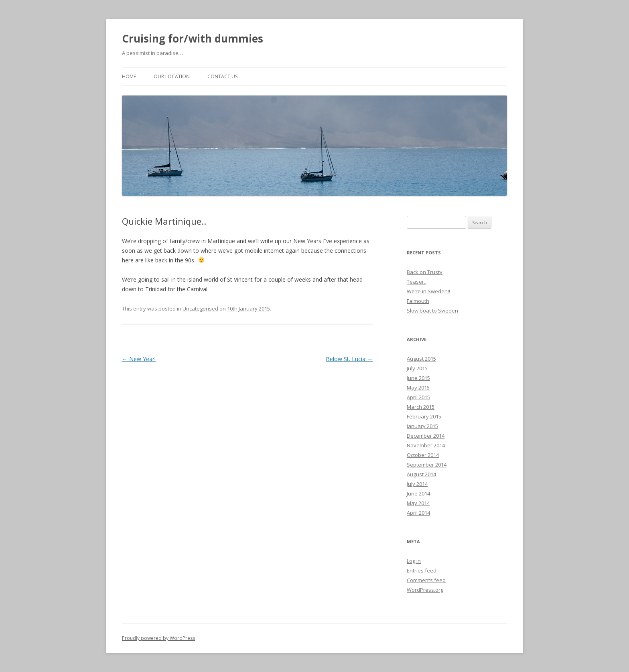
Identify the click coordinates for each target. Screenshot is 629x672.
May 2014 (418, 503)
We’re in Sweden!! (428, 291)
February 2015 (424, 416)
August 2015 (421, 359)
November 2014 (426, 445)
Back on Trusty (425, 272)
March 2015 (421, 407)
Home (129, 76)
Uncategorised (200, 309)
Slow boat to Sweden (432, 311)
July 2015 (417, 368)
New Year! (139, 359)
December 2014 (426, 436)
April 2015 (418, 397)
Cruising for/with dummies (193, 39)
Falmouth (418, 301)
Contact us (222, 76)
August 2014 (421, 474)
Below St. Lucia (349, 359)
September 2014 (427, 465)
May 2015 (418, 388)
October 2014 (423, 455)
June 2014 (418, 493)
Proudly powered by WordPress (158, 638)
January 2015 (422, 426)
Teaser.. (417, 282)
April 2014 (418, 513)
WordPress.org (425, 590)
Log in (414, 561)
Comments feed (426, 580)
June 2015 (418, 378)
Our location (172, 76)
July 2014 (417, 484)
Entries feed (422, 570)
